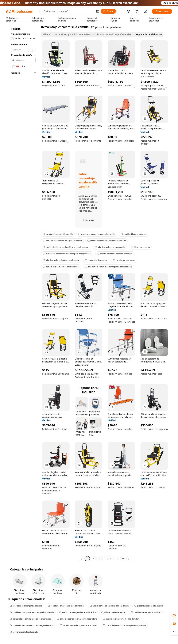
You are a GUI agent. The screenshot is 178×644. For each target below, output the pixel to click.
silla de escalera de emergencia (110, 247)
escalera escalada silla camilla (24, 632)
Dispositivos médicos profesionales (113, 34)
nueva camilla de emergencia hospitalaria (109, 606)
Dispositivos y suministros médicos (73, 34)
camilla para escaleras (124, 260)
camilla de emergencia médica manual (66, 606)
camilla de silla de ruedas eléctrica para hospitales (66, 247)
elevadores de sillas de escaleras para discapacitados (67, 254)
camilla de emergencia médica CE (147, 612)
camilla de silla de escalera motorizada (115, 254)
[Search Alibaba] (68, 11)
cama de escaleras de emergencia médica (62, 241)
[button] (98, 11)
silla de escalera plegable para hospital (61, 260)
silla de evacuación (140, 247)
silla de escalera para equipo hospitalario (107, 241)
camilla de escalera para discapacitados (79, 625)
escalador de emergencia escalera (26, 606)
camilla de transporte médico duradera (121, 619)
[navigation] (23, 293)
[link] (174, 616)
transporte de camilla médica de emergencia (30, 619)
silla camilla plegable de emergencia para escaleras (109, 267)
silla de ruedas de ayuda (113, 612)
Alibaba (47, 34)
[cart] (138, 12)
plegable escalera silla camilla (149, 606)
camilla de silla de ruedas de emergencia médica (32, 625)
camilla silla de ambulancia (134, 234)
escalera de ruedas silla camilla (58, 234)
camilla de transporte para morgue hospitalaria (32, 612)
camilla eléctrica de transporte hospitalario (77, 619)
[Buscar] (108, 11)
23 (123, 559)
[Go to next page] (129, 559)
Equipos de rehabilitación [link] (149, 34)
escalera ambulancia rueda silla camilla (97, 234)
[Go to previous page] (81, 559)
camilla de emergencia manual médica (78, 612)
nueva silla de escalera (96, 260)
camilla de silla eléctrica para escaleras (61, 267)
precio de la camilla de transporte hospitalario (124, 625)
